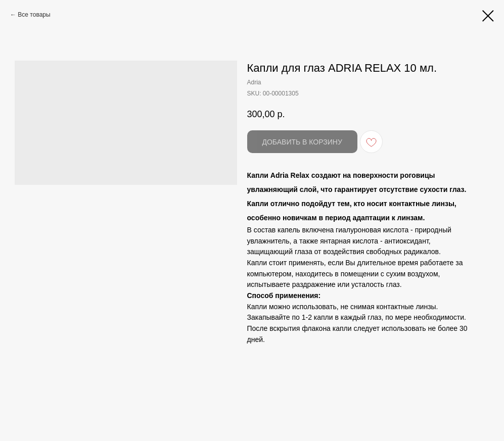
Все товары (34, 15)
